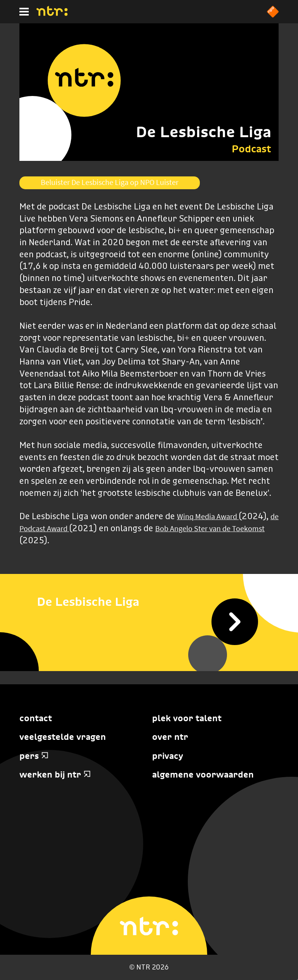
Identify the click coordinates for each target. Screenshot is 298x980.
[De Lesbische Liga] (149, 602)
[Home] (52, 14)
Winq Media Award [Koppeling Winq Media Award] (208, 516)
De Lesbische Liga (204, 132)
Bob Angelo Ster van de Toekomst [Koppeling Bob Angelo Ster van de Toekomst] (210, 528)
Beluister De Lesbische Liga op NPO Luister (110, 182)
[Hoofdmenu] (24, 12)
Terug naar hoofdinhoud (297, 979)
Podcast (251, 149)
